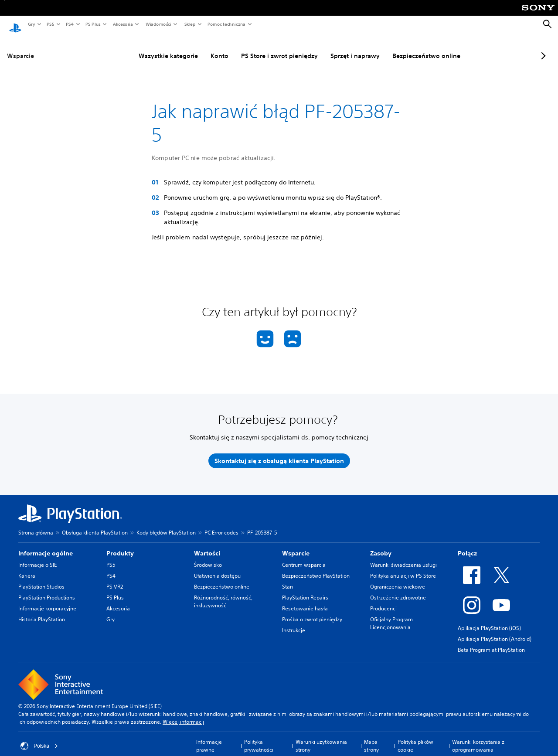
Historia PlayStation (42, 611)
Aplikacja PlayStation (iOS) (489, 620)
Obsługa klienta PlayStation (95, 524)
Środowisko (208, 557)
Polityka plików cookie (415, 737)
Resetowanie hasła (305, 600)
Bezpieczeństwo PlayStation (316, 567)
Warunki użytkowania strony (321, 737)
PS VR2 (115, 578)
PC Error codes (221, 524)
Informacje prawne (209, 737)
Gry (31, 24)
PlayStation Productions (47, 589)
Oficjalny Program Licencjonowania (391, 615)
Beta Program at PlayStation (491, 642)
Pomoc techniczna (226, 24)
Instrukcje (294, 622)
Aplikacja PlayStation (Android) (495, 631)
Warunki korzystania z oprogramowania (478, 737)
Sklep (190, 24)
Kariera (27, 567)
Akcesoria (122, 24)
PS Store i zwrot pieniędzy (258, 48)
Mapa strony (371, 737)
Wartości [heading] (207, 545)
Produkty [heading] (120, 545)
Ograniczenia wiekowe (398, 578)
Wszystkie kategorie (147, 48)
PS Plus (93, 24)
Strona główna (36, 524)
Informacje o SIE (37, 557)
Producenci (383, 600)
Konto (198, 48)
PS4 (69, 24)
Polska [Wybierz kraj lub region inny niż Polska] (39, 738)
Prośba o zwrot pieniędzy (312, 611)
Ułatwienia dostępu (217, 567)
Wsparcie (20, 48)
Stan (288, 578)
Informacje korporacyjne (47, 600)
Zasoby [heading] (381, 545)
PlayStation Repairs (305, 589)
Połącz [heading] (467, 545)
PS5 (50, 24)
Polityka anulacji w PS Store (403, 567)
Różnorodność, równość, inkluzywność (223, 593)
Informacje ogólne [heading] (46, 545)
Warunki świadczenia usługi (403, 557)
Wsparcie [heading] (296, 545)
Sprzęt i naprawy (334, 48)
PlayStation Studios (41, 578)
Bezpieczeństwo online (405, 48)
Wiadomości (158, 24)
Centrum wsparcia (304, 557)
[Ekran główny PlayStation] (15, 24)
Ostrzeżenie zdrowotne (398, 589)
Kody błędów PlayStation (166, 524)
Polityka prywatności (259, 737)
